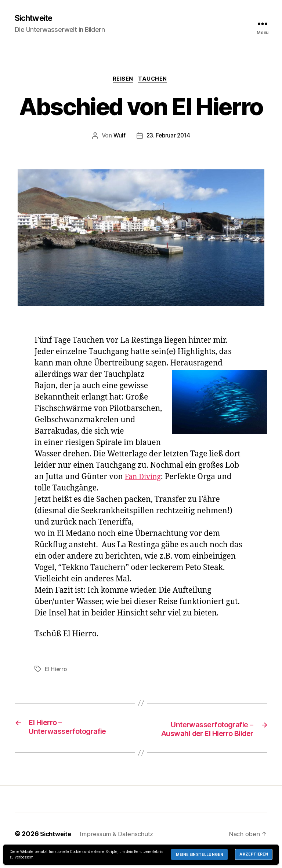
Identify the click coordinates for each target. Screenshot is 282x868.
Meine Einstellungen (200, 854)
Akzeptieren (254, 854)
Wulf (118, 138)
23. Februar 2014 (168, 138)
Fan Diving (145, 479)
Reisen (123, 81)
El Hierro (56, 671)
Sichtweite (36, 18)
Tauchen (155, 81)
